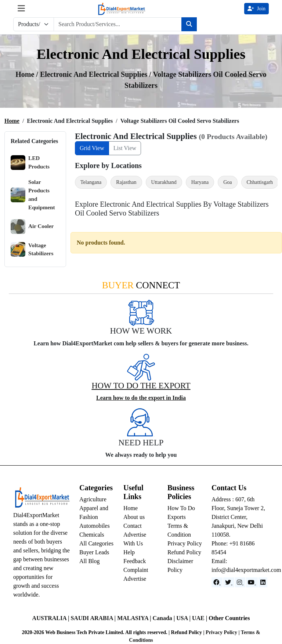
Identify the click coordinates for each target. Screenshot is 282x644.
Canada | (164, 618)
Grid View (92, 148)
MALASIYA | (135, 618)
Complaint (136, 570)
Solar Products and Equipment (33, 194)
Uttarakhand (164, 182)
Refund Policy (184, 552)
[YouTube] (252, 582)
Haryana (200, 182)
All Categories (96, 543)
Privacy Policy (185, 543)
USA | (184, 618)
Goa (227, 182)
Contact (133, 526)
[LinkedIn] (263, 582)
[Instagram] (240, 582)
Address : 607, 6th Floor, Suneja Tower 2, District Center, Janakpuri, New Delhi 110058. (238, 517)
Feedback (135, 561)
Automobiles (95, 526)
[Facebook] (217, 582)
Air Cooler (32, 227)
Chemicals (92, 535)
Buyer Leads (94, 552)
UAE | (200, 618)
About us (134, 517)
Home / (28, 74)
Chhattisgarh (260, 182)
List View (125, 148)
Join (256, 9)
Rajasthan (126, 182)
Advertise (135, 579)
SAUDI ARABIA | (94, 618)
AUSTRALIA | (52, 618)
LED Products (30, 162)
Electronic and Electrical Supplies (95, 74)
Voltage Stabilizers (32, 250)
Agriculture (93, 499)
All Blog (90, 561)
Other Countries (229, 618)
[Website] (229, 582)
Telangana (91, 182)
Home (12, 121)
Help (129, 552)
